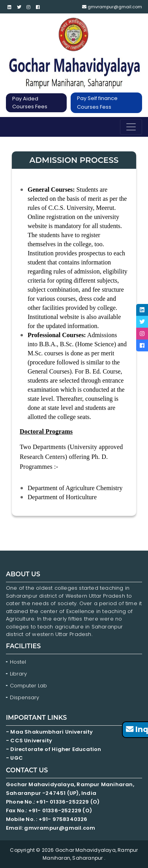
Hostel (18, 662)
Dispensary (24, 697)
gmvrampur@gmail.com (112, 7)
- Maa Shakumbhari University (50, 732)
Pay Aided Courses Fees (30, 103)
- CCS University (29, 741)
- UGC (14, 758)
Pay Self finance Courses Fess (97, 103)
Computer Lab (29, 686)
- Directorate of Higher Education (54, 749)
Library (18, 674)
